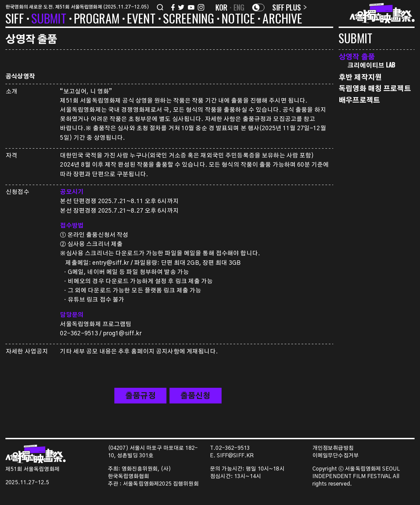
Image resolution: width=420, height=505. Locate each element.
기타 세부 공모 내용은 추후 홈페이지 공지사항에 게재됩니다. (139, 351)
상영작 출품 (357, 56)
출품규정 (140, 396)
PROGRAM (97, 19)
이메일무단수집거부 (336, 456)
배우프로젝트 (359, 100)
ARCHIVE (282, 19)
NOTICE (238, 19)
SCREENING (189, 19)
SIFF (15, 19)
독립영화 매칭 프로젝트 (375, 88)
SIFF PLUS (289, 7)
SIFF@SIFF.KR (235, 456)
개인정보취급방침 (333, 448)
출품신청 (196, 396)
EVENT (141, 19)
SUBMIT (49, 19)
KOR (222, 7)
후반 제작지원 (360, 77)
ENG (239, 7)
